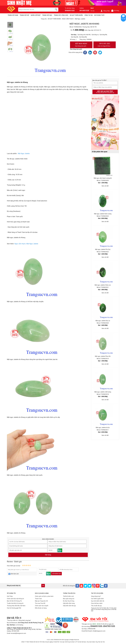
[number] (77, 40)
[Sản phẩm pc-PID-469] (105, 123)
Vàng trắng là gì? (96, 596)
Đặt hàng (48, 555)
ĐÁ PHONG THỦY (99, 15)
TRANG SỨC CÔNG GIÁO (61, 15)
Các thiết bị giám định (97, 599)
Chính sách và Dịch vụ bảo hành (44, 596)
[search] (56, 10)
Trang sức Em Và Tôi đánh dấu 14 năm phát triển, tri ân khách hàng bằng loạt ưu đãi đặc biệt (104, 609)
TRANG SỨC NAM (13, 15)
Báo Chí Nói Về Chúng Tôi (14, 601)
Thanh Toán (38, 599)
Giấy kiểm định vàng (69, 603)
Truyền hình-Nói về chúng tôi (15, 603)
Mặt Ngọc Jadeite (32, 244)
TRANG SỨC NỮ (24, 15)
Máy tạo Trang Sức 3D (41, 601)
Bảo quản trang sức (69, 599)
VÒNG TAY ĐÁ (89, 15)
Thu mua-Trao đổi (40, 603)
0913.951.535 (105, 45)
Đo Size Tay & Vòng (69, 601)
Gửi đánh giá (56, 574)
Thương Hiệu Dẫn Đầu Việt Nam (16, 606)
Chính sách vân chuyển (42, 606)
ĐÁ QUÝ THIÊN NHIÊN (76, 15)
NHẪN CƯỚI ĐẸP (36, 15)
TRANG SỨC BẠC (47, 15)
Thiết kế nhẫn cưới (68, 596)
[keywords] (35, 10)
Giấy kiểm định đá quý (69, 606)
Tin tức (93, 11)
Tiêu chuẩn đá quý (96, 606)
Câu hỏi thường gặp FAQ (14, 608)
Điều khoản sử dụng (41, 608)
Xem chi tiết (105, 186)
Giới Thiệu (10, 596)
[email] (31, 586)
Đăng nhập (105, 11)
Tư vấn (123, 19)
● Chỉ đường (20, 625)
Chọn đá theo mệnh (97, 603)
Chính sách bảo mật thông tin (15, 599)
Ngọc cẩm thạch (20, 244)
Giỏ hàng (115, 11)
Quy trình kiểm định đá (98, 601)
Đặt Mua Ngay (81, 45)
